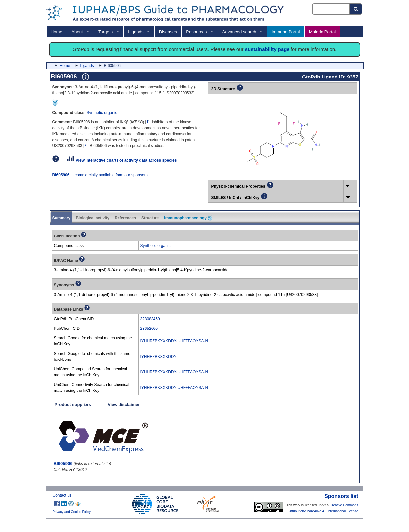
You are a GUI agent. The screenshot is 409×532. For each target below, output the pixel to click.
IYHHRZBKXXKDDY (158, 357)
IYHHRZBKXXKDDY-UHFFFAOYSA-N (174, 341)
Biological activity (92, 218)
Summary (62, 218)
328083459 (150, 319)
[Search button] (356, 9)
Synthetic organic (102, 113)
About (77, 32)
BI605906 (63, 464)
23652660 (149, 329)
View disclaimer (124, 405)
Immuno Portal (286, 32)
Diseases (168, 32)
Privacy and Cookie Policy (72, 512)
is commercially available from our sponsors (100, 175)
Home (57, 32)
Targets (105, 32)
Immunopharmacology (188, 218)
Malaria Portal (322, 32)
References (125, 218)
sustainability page (267, 49)
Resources (196, 32)
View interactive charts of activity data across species (121, 160)
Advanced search (239, 32)
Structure (150, 218)
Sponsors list (341, 496)
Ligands (136, 32)
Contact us (62, 495)
